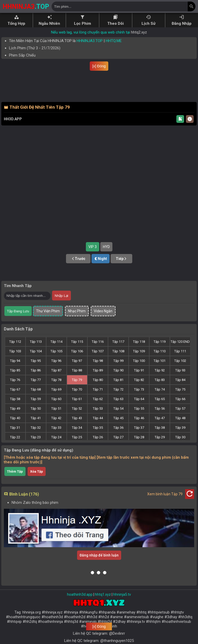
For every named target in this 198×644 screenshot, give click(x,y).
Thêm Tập (15, 480)
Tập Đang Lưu (18, 319)
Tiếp (121, 267)
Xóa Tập (37, 480)
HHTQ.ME (114, 41)
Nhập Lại (61, 304)
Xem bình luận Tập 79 (165, 502)
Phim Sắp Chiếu (22, 55)
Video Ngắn (103, 319)
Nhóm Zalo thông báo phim (35, 511)
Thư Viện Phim (48, 319)
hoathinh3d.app (80, 603)
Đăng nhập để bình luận (99, 563)
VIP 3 (93, 255)
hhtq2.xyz (139, 32)
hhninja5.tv (122, 603)
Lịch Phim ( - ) (35, 48)
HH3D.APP (13, 127)
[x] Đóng (99, 66)
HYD (106, 255)
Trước (78, 267)
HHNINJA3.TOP (90, 41)
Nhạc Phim (77, 319)
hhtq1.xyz (103, 603)
